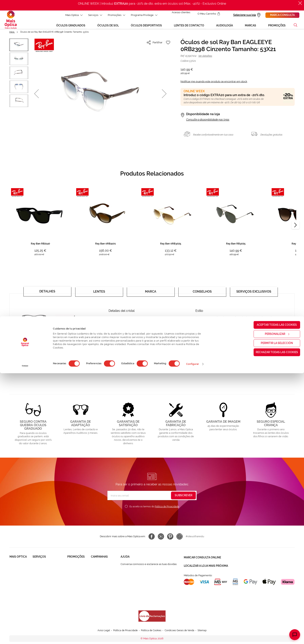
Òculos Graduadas (78, 567)
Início (12, 35)
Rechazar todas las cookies (272, 623)
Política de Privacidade (167, 509)
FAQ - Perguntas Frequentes (137, 574)
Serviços (93, 15)
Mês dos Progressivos (104, 574)
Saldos (95, 582)
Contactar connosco (132, 582)
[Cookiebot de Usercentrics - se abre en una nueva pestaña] (25, 637)
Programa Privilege (142, 15)
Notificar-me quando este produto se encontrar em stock (214, 84)
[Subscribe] (183, 498)
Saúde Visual (40, 567)
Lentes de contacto (79, 582)
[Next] (295, 228)
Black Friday (98, 567)
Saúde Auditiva (41, 574)
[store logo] (11, 21)
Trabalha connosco (21, 582)
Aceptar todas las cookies (272, 595)
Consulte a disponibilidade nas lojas (208, 123)
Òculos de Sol (76, 574)
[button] (295, 28)
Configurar (193, 635)
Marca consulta (282, 15)
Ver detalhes (205, 59)
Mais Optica (72, 15)
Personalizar (272, 605)
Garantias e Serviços (44, 582)
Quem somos (17, 567)
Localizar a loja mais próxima (206, 567)
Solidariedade (18, 574)
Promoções (114, 15)
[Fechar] (300, 3)
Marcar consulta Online (202, 560)
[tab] (47, 293)
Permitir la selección (272, 614)
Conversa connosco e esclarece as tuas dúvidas (149, 567)
